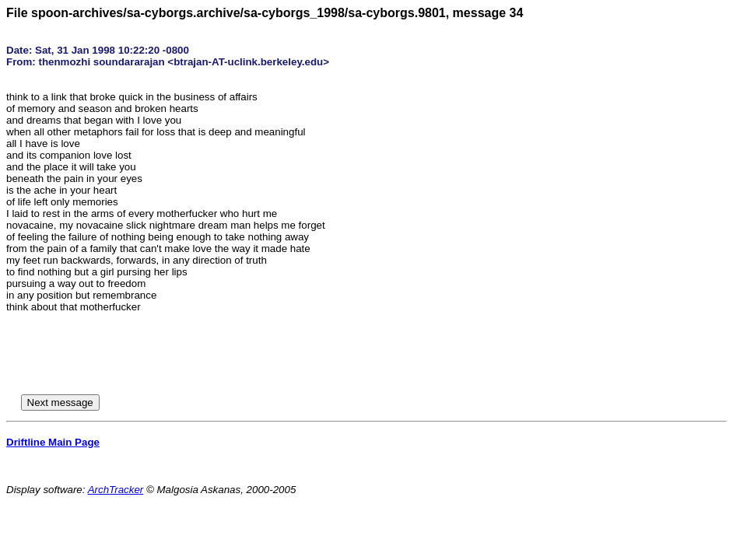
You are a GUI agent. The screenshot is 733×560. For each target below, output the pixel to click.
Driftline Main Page (53, 442)
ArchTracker (116, 490)
